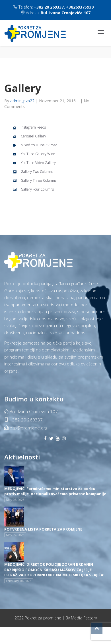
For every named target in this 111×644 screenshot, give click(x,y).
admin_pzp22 (23, 101)
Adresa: (56, 13)
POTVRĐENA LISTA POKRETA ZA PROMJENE (43, 529)
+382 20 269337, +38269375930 (64, 7)
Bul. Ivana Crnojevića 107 (66, 13)
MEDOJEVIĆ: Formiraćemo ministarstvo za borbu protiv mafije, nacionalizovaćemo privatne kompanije (55, 491)
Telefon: (54, 7)
